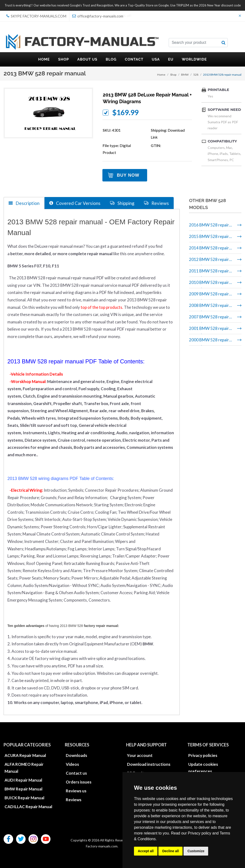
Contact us (76, 773)
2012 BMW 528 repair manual (209, 261)
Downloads (76, 755)
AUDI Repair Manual (23, 780)
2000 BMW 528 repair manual (209, 341)
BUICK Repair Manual (24, 798)
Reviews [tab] (156, 203)
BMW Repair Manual (23, 789)
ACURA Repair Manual (25, 755)
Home (161, 75)
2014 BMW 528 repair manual (209, 250)
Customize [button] (196, 851)
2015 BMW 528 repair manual (209, 238)
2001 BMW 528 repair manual (209, 330)
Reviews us (76, 791)
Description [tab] (24, 203)
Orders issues (79, 782)
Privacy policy (200, 833)
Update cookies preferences (203, 768)
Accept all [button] (146, 851)
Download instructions (149, 764)
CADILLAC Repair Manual (28, 807)
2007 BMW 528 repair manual (209, 318)
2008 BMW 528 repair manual (209, 307)
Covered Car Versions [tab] (75, 203)
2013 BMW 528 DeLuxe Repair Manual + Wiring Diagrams (147, 98)
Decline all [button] (170, 851)
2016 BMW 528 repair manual (209, 227)
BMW (185, 75)
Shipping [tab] (122, 203)
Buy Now (128, 175)
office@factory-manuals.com (98, 16)
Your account (140, 755)
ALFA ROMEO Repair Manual (24, 768)
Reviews (74, 800)
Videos (72, 764)
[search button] (223, 43)
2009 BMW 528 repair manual (209, 296)
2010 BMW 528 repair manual (209, 284)
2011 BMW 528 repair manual (209, 273)
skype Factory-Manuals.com (36, 16)
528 (196, 75)
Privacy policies (203, 755)
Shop (173, 75)
